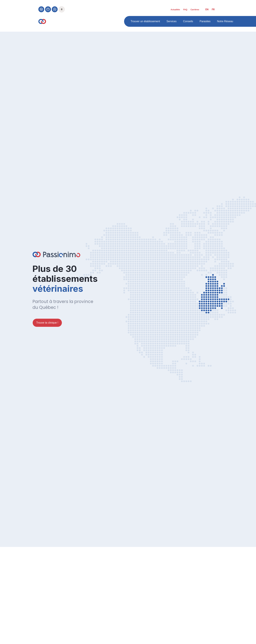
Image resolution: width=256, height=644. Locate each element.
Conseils (188, 21)
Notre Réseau (225, 21)
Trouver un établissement (145, 21)
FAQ (185, 10)
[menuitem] (207, 9)
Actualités (175, 10)
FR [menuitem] (213, 9)
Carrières (195, 10)
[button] (62, 9)
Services (172, 21)
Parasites (205, 21)
